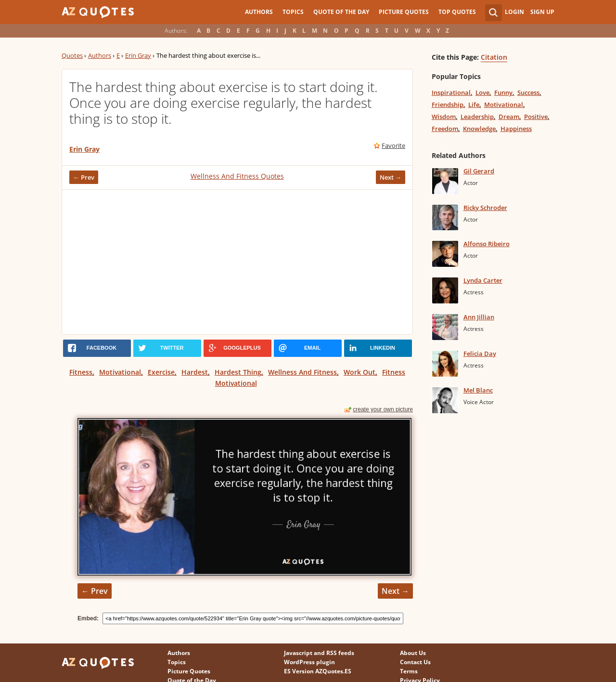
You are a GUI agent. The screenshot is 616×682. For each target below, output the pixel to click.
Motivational (120, 372)
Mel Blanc (478, 390)
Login (514, 12)
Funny (503, 92)
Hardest (195, 372)
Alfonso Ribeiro (487, 244)
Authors (259, 12)
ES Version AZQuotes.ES (318, 671)
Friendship (448, 105)
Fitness (81, 372)
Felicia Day (480, 354)
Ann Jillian (479, 317)
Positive (536, 117)
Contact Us (415, 662)
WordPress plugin (309, 662)
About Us (413, 653)
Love (482, 92)
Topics (293, 12)
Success (528, 92)
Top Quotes (457, 12)
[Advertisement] (237, 262)
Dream (509, 117)
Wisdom (444, 117)
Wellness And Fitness (302, 372)
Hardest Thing (238, 372)
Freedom (445, 129)
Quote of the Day (341, 12)
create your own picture (383, 409)
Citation (494, 57)
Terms (409, 671)
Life (474, 105)
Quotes (72, 55)
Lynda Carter (483, 280)
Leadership (477, 117)
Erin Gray (138, 55)
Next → (391, 177)
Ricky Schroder (485, 208)
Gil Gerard (479, 171)
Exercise (161, 372)
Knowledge (479, 129)
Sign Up (542, 12)
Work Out (359, 372)
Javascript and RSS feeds (319, 653)
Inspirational (451, 92)
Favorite (393, 145)
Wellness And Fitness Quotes (237, 176)
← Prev (84, 177)
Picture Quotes (404, 12)
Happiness (516, 129)
